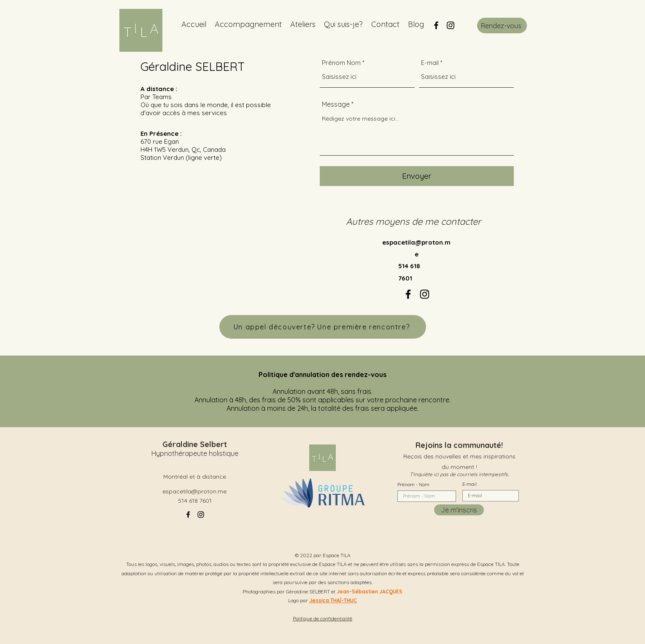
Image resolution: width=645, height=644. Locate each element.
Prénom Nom (341, 63)
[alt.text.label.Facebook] (436, 25)
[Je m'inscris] (459, 510)
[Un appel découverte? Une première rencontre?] (323, 327)
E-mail (430, 63)
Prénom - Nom (413, 485)
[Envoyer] (417, 176)
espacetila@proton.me (194, 491)
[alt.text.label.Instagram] (451, 25)
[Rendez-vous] (502, 26)
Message (336, 104)
